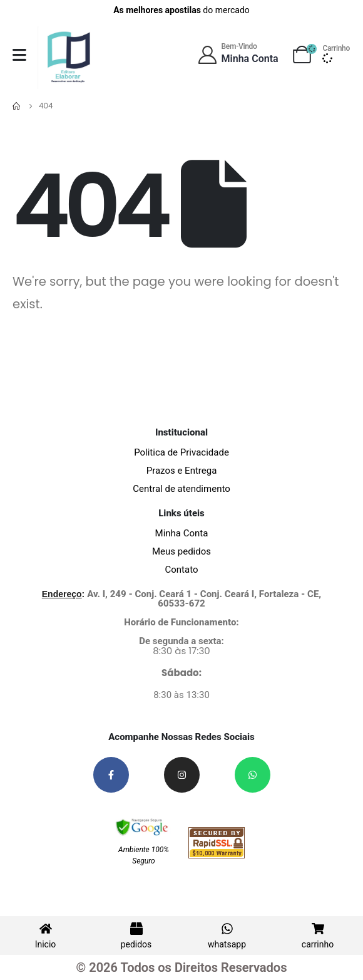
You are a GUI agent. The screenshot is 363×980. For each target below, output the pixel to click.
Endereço (62, 594)
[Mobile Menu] (19, 55)
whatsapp (227, 944)
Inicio (46, 944)
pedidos (136, 944)
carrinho (318, 944)
